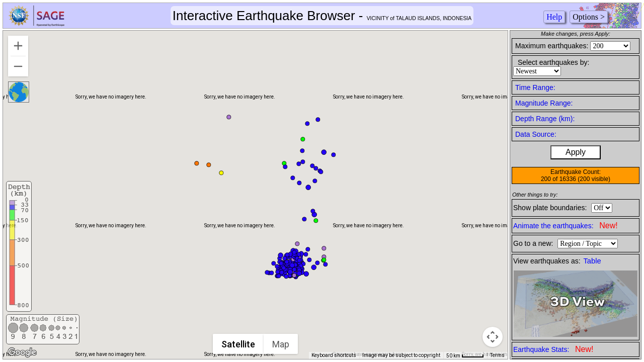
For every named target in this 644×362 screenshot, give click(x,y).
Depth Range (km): (545, 119)
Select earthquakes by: (553, 62)
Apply (576, 152)
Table (592, 261)
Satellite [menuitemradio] (239, 344)
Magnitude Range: (544, 103)
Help (554, 17)
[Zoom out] (18, 66)
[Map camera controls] (493, 337)
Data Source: (536, 134)
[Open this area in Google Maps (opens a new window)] (22, 352)
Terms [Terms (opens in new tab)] (497, 355)
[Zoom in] (18, 46)
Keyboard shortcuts (334, 355)
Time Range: (535, 87)
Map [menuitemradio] (281, 344)
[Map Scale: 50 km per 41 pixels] (465, 355)
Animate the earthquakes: (566, 225)
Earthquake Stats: (553, 349)
